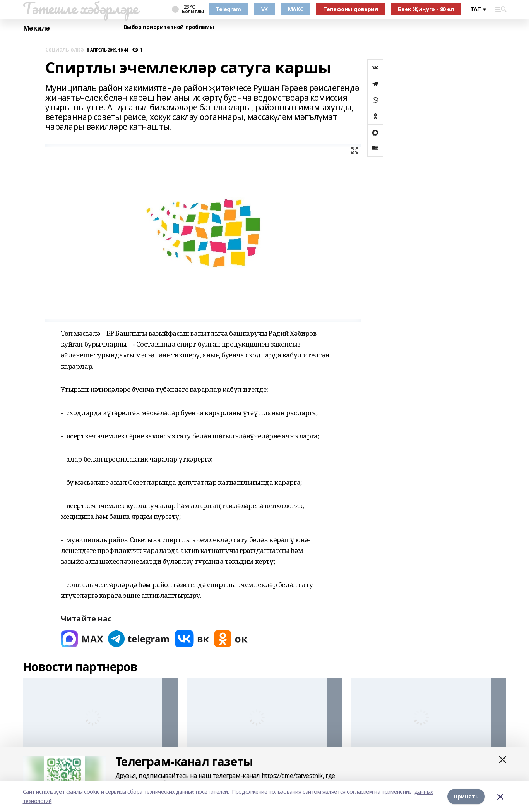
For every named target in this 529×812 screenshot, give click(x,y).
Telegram (228, 9)
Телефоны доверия (350, 9)
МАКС (295, 9)
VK (264, 9)
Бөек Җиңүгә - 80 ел (426, 9)
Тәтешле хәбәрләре (80, 8)
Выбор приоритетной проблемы (169, 27)
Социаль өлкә (65, 50)
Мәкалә (36, 28)
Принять (466, 796)
